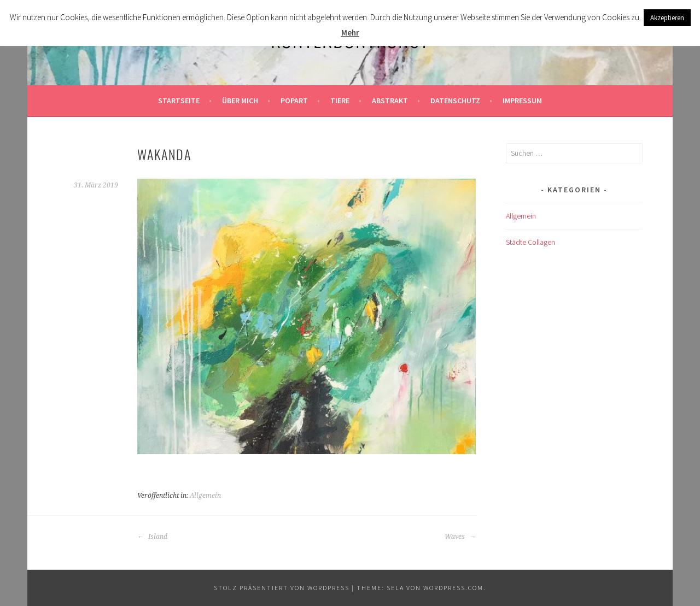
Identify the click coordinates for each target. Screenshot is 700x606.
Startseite (179, 101)
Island (152, 537)
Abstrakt (390, 101)
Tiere (340, 101)
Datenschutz (455, 101)
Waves (460, 537)
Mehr (350, 33)
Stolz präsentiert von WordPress (282, 588)
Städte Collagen (530, 242)
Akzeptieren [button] (667, 18)
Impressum (522, 101)
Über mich (240, 101)
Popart (294, 101)
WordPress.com (453, 588)
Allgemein (205, 496)
